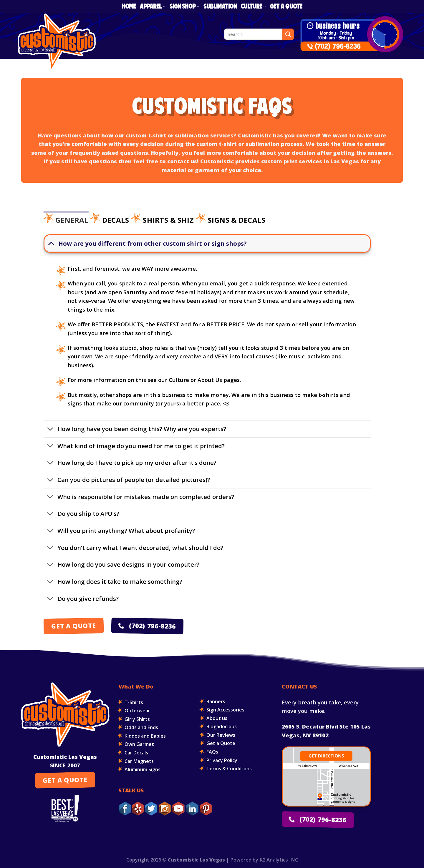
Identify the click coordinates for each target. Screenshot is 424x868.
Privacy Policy (222, 760)
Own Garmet (139, 744)
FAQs (212, 752)
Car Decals (136, 753)
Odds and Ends (141, 727)
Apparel (153, 7)
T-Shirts (134, 702)
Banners (216, 701)
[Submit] (288, 34)
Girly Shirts (137, 719)
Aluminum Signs (143, 769)
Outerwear (137, 711)
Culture (253, 7)
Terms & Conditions (229, 769)
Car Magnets (139, 761)
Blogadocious (222, 726)
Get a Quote (286, 7)
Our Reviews (221, 735)
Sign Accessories (225, 710)
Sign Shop (184, 7)
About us (217, 718)
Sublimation (220, 7)
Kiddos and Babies (145, 736)
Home (129, 7)
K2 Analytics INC (279, 860)
